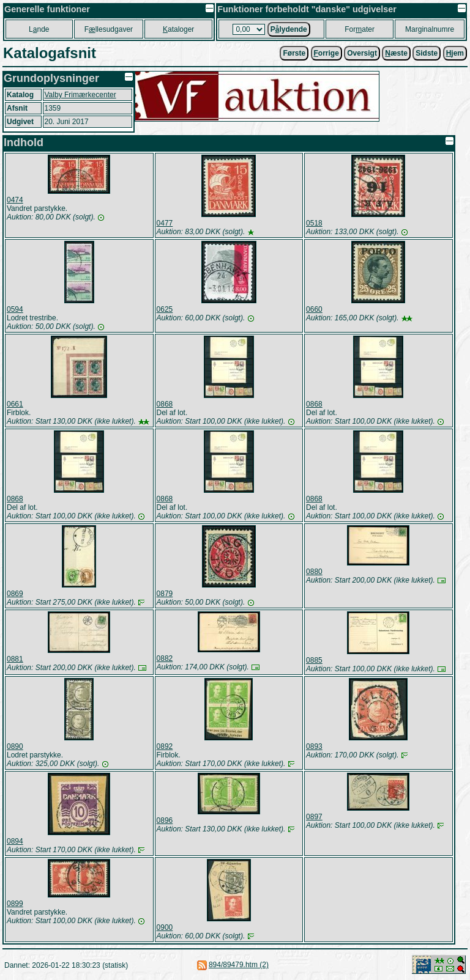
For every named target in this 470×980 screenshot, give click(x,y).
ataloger (178, 29)
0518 (314, 223)
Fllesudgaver (109, 29)
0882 (165, 658)
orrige (326, 53)
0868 (165, 404)
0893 (314, 746)
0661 (15, 404)
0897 (314, 817)
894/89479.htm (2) (239, 965)
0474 (15, 200)
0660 (314, 309)
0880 (314, 572)
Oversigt (362, 53)
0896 (165, 820)
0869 (15, 594)
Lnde (39, 29)
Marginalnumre (430, 29)
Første (294, 53)
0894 (15, 841)
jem (455, 53)
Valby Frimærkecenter (80, 95)
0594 (15, 309)
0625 (165, 309)
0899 (15, 904)
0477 (165, 223)
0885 (314, 660)
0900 (165, 927)
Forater (360, 29)
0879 (165, 594)
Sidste (427, 53)
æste (396, 53)
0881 (15, 659)
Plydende (289, 29)
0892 (165, 746)
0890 (15, 746)
